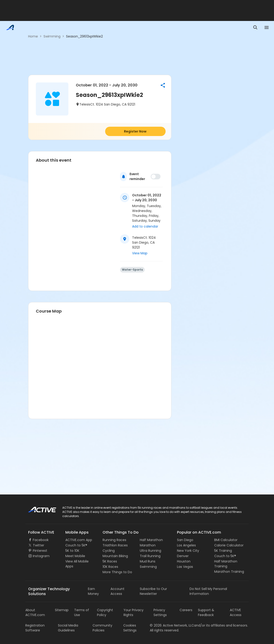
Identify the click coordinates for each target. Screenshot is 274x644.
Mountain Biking (115, 556)
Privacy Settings (160, 612)
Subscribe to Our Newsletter (153, 591)
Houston (184, 561)
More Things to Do (117, 572)
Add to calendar (145, 226)
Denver (183, 556)
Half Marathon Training (226, 564)
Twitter (38, 545)
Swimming (52, 36)
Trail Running (150, 556)
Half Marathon (151, 540)
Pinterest (40, 551)
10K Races (110, 567)
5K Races (110, 561)
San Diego (185, 540)
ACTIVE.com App (79, 540)
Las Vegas (185, 567)
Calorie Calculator (229, 545)
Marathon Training (229, 572)
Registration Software (35, 628)
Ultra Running (150, 551)
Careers (186, 610)
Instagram (41, 556)
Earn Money (93, 591)
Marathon (148, 545)
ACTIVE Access (236, 612)
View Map (140, 253)
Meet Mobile (75, 556)
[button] (163, 85)
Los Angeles (186, 545)
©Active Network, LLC (172, 625)
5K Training (223, 551)
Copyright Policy (105, 612)
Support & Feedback (206, 612)
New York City (188, 551)
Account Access (117, 591)
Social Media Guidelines (68, 628)
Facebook (41, 540)
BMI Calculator (226, 540)
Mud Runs (148, 561)
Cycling (109, 551)
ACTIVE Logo (38, 508)
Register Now (135, 131)
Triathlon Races (115, 545)
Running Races (114, 540)
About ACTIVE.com (35, 612)
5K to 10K (72, 551)
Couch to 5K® (76, 545)
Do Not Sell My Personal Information (208, 591)
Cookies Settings (130, 628)
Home (33, 36)
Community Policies (102, 628)
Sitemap (62, 610)
